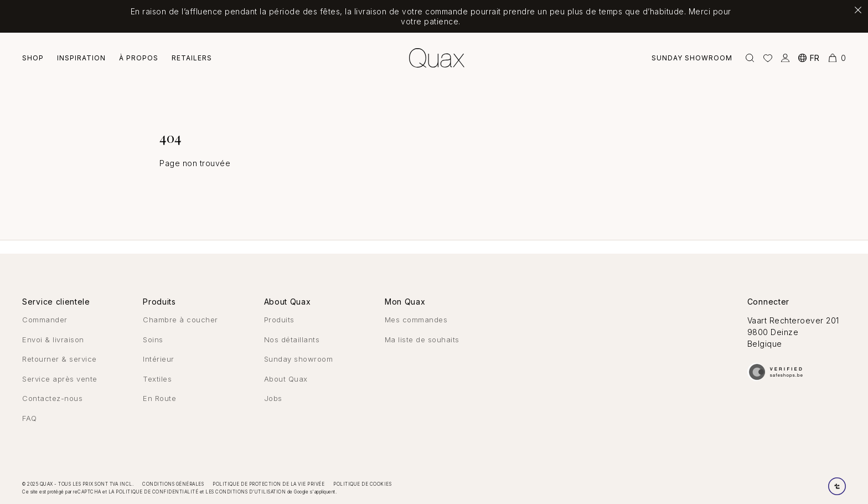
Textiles (157, 379)
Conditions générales (173, 484)
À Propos (139, 58)
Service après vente (60, 379)
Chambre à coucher (180, 320)
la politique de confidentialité (154, 492)
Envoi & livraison (53, 340)
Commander (45, 320)
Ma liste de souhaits (422, 340)
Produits (279, 320)
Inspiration (81, 58)
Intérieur (159, 359)
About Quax (286, 379)
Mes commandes (416, 320)
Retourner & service (60, 359)
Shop (33, 58)
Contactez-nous (52, 398)
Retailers (192, 58)
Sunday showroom (692, 58)
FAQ (30, 418)
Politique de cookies (362, 484)
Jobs (273, 398)
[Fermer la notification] (858, 10)
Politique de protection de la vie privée (268, 484)
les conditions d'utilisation (246, 492)
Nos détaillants (292, 340)
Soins (153, 340)
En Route (159, 398)
